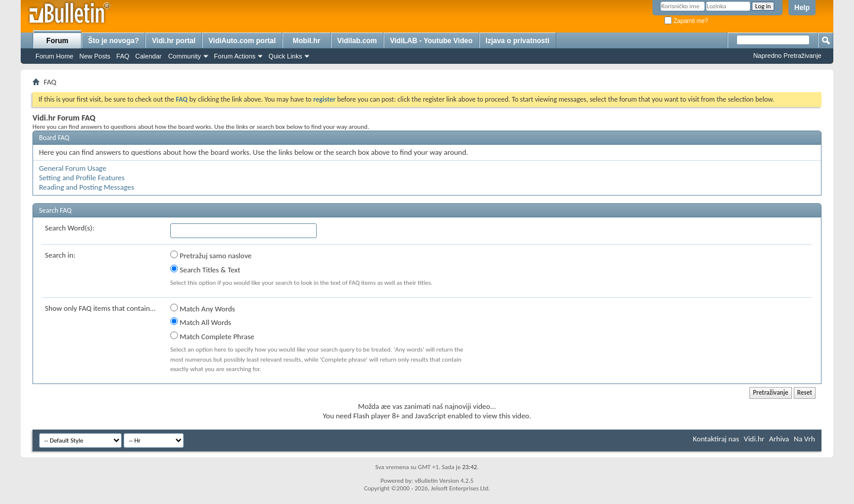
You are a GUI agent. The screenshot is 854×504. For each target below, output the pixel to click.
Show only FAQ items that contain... (100, 308)
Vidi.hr (754, 439)
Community (184, 56)
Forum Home (54, 56)
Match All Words (201, 322)
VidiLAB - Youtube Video (431, 41)
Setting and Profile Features (82, 178)
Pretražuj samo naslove (211, 255)
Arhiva (779, 439)
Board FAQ (54, 138)
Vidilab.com (357, 41)
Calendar (149, 56)
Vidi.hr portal (174, 41)
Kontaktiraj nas (716, 439)
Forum (57, 41)
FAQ (123, 56)
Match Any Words (203, 308)
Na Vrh (804, 439)
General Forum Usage (73, 168)
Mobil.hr (306, 41)
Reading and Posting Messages (87, 187)
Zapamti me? (686, 21)
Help (802, 8)
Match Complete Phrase (212, 336)
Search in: (60, 255)
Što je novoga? (113, 41)
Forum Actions (235, 56)
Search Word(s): (70, 228)
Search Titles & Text (205, 269)
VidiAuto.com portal (242, 41)
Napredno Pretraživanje (787, 56)
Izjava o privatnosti (518, 41)
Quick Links (285, 56)
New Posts (95, 56)
